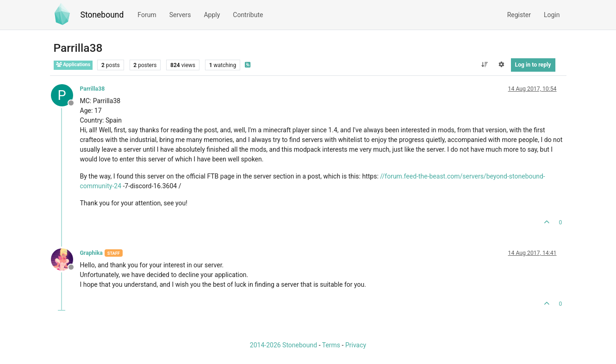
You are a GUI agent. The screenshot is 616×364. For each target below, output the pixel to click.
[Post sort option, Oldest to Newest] (484, 65)
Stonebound (102, 15)
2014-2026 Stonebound (283, 345)
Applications (73, 65)
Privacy (356, 345)
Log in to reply (533, 65)
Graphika (91, 253)
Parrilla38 (93, 89)
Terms (331, 345)
